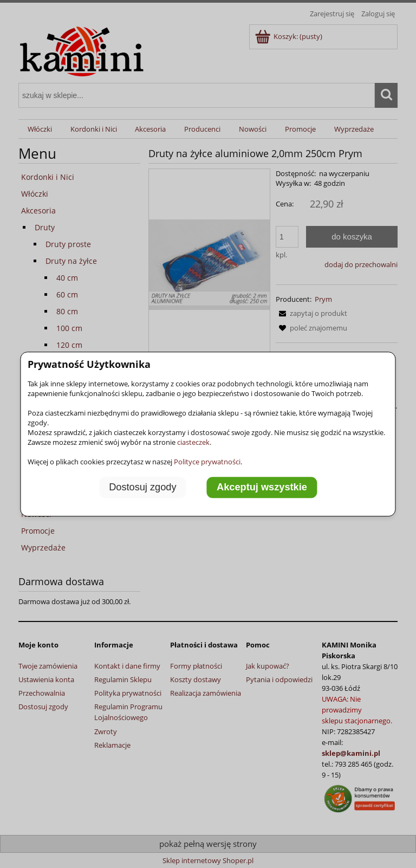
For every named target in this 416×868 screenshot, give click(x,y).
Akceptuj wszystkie (262, 488)
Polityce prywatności (207, 462)
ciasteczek (193, 442)
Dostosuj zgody (142, 488)
